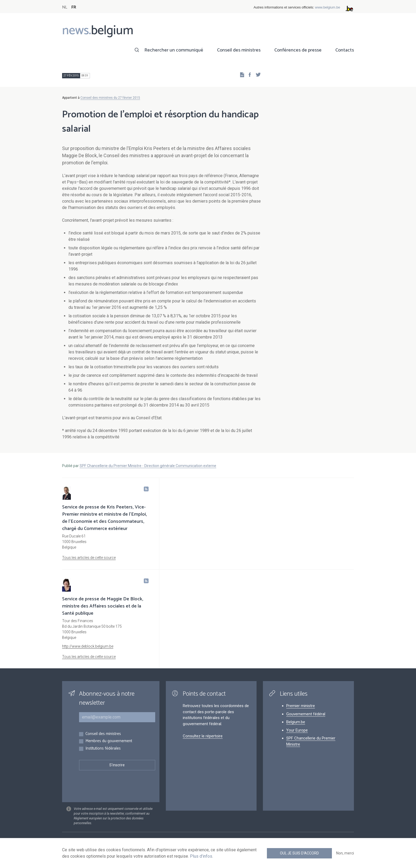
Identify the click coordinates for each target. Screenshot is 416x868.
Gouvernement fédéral (306, 714)
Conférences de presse (298, 50)
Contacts (345, 50)
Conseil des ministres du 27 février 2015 (110, 98)
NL (65, 7)
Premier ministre (301, 706)
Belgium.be (296, 722)
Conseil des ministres (239, 50)
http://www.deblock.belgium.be (88, 646)
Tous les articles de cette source (89, 558)
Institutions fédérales (103, 749)
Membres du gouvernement (109, 741)
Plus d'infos (201, 856)
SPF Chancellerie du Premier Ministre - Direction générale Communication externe (148, 466)
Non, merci (345, 853)
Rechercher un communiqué (174, 50)
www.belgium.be (328, 7)
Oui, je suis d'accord (299, 853)
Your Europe (297, 730)
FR (74, 7)
